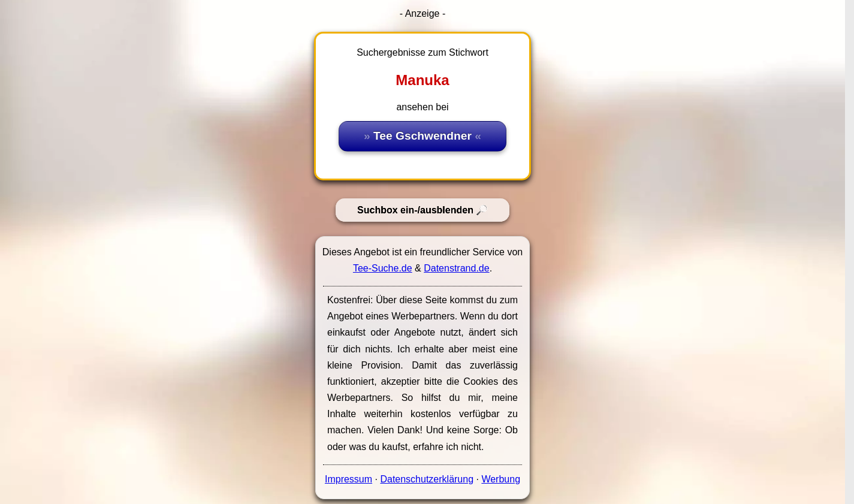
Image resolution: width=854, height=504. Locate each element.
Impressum (348, 479)
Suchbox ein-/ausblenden (415, 210)
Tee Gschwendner (423, 136)
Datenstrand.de (456, 268)
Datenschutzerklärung (427, 479)
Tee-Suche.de (383, 268)
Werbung (501, 479)
